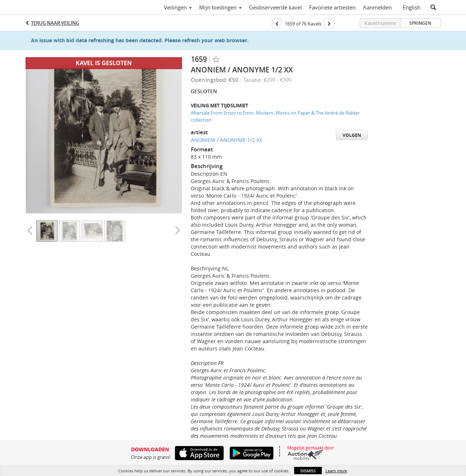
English (412, 7)
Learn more (336, 471)
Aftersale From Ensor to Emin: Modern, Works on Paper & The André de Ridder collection (275, 116)
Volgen (352, 135)
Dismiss (308, 471)
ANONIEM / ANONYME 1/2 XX (226, 140)
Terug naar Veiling (55, 23)
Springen (420, 23)
